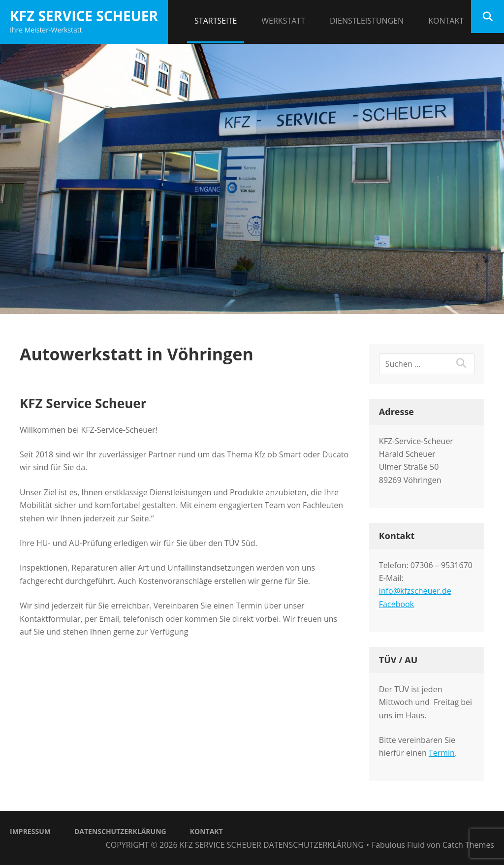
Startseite (216, 21)
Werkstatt (283, 21)
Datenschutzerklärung (120, 831)
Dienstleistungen (367, 21)
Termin (442, 753)
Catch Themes (468, 845)
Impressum (30, 831)
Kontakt (446, 21)
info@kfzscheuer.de (415, 591)
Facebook (396, 604)
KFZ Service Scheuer (84, 16)
